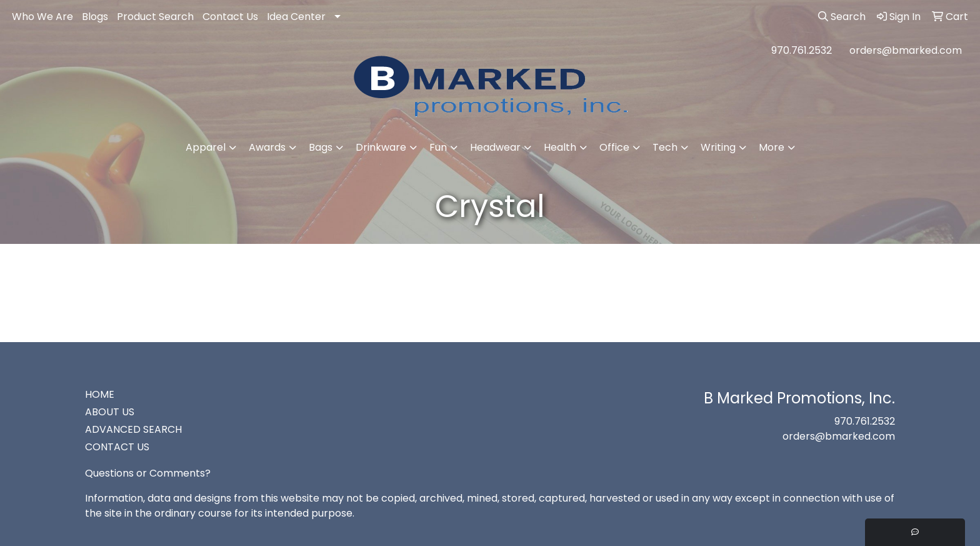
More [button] (772, 147)
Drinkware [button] (381, 147)
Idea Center (296, 17)
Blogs (95, 17)
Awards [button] (267, 147)
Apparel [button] (206, 147)
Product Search (155, 17)
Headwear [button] (495, 147)
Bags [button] (321, 147)
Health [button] (560, 147)
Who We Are (42, 17)
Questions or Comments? (148, 473)
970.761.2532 (802, 50)
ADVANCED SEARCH (133, 429)
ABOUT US (110, 412)
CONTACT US (117, 447)
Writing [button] (718, 147)
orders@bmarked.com (906, 50)
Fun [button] (438, 147)
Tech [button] (665, 147)
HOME (100, 394)
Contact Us (230, 17)
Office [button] (614, 147)
